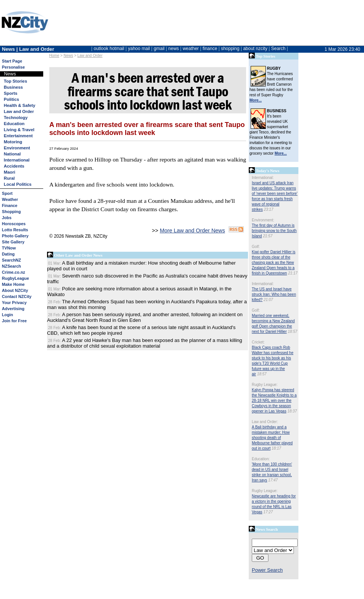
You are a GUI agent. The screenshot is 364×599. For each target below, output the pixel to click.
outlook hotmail (109, 49)
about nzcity (255, 49)
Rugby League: (265, 385)
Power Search (267, 570)
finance (210, 49)
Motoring (13, 142)
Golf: (256, 247)
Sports (11, 93)
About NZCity (15, 290)
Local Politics (18, 184)
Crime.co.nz (13, 272)
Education (14, 124)
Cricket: (258, 342)
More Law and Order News (192, 231)
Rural (9, 178)
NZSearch (11, 266)
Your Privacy (14, 303)
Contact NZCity (17, 296)
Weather (10, 199)
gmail (159, 49)
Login (7, 315)
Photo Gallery (15, 236)
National (12, 154)
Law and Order (90, 56)
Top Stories (15, 81)
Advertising (13, 309)
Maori (9, 172)
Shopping (11, 212)
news (174, 49)
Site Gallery (13, 242)
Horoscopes (14, 224)
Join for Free (14, 321)
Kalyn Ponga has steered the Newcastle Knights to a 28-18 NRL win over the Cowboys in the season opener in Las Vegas (274, 401)
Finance (10, 205)
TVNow (9, 248)
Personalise (13, 67)
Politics (11, 99)
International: (263, 178)
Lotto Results (15, 230)
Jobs (7, 218)
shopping (230, 49)
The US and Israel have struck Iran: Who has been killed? (274, 294)
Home (54, 56)
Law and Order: (265, 422)
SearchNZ (11, 260)
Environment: (263, 220)
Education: (261, 459)
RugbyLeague (15, 278)
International (17, 160)
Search (278, 49)
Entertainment (18, 136)
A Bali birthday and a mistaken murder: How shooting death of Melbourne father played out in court (272, 438)
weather (191, 49)
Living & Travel (19, 130)
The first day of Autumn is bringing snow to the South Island (274, 231)
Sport (7, 193)
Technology (16, 118)
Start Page (12, 61)
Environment (17, 148)
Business (13, 87)
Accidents (14, 166)
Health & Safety (20, 105)
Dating (8, 254)
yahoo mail (139, 49)
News (68, 56)
